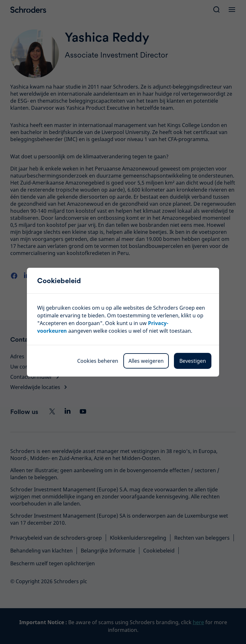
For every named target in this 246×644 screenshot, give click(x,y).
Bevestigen (193, 361)
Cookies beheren (98, 361)
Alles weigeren (146, 361)
